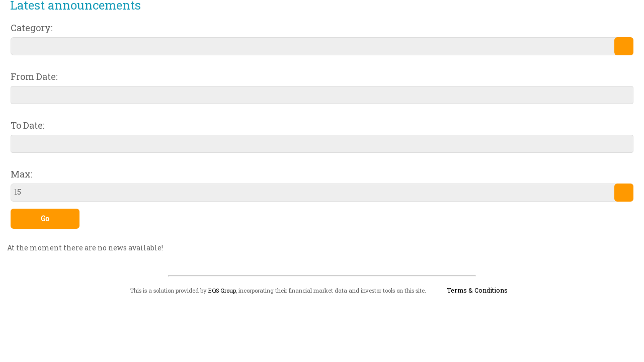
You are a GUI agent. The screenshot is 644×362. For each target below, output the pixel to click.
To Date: (27, 125)
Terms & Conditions (477, 290)
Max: (21, 174)
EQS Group (222, 290)
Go (45, 218)
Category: (31, 28)
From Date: (34, 76)
